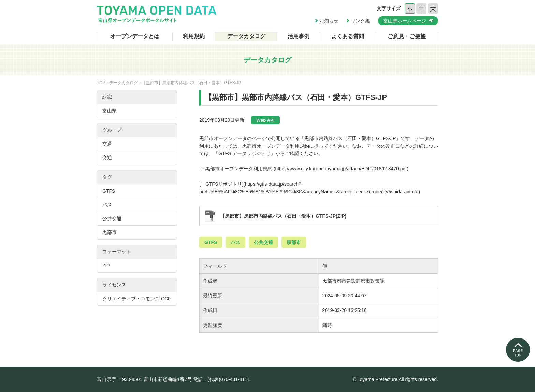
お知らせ (329, 21)
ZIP (106, 266)
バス (235, 242)
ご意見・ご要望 (407, 36)
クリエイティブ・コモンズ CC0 (136, 299)
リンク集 (360, 21)
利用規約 (194, 36)
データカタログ (246, 36)
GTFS (211, 242)
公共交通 (263, 242)
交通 (107, 144)
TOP (101, 83)
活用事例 (299, 36)
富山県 (110, 111)
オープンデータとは (135, 36)
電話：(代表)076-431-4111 (222, 379)
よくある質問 (348, 36)
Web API (265, 120)
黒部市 (294, 242)
